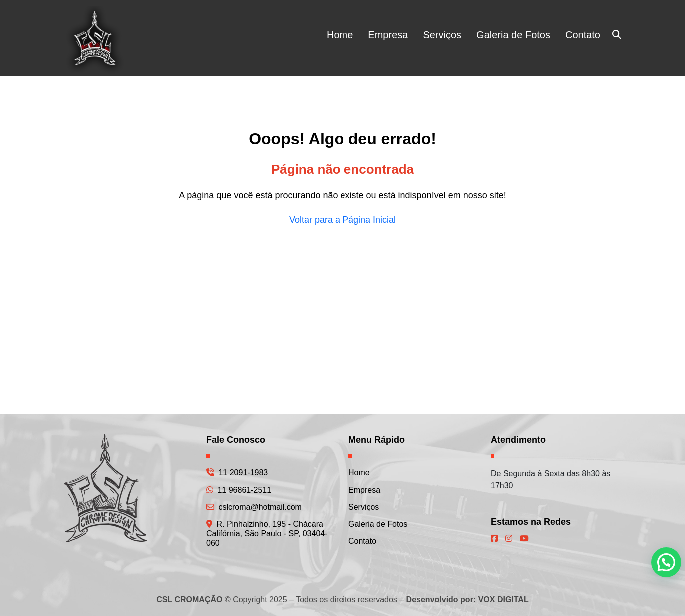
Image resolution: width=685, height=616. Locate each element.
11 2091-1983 (237, 472)
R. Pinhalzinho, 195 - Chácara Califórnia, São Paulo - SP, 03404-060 (267, 533)
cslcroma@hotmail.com (254, 507)
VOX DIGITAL (504, 599)
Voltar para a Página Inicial (342, 220)
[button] (666, 562)
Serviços (442, 35)
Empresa (388, 35)
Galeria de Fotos (513, 35)
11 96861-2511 (239, 490)
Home (340, 35)
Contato (583, 35)
